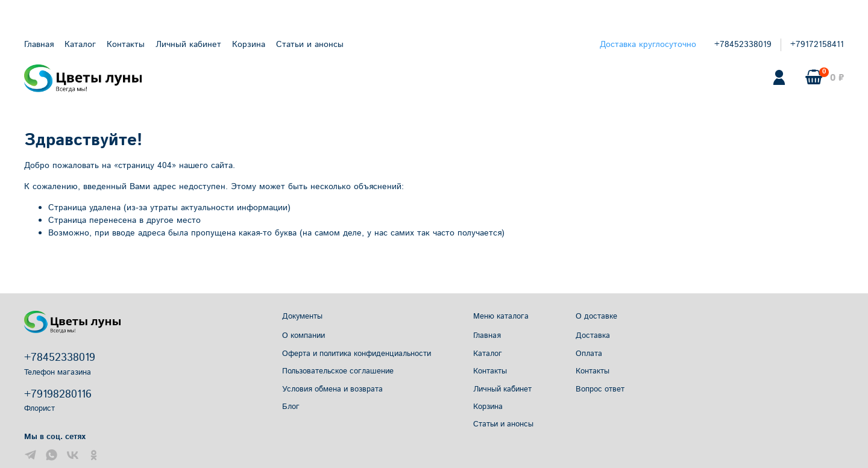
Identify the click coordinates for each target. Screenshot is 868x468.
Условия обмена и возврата (332, 389)
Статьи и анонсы (310, 45)
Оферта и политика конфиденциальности (357, 354)
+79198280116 (58, 395)
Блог (291, 407)
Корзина (249, 45)
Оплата (589, 354)
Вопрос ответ (600, 389)
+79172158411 (817, 45)
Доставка (593, 335)
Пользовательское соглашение (338, 371)
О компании (303, 335)
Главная (39, 45)
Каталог (80, 45)
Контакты (126, 45)
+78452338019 (743, 45)
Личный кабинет (188, 45)
